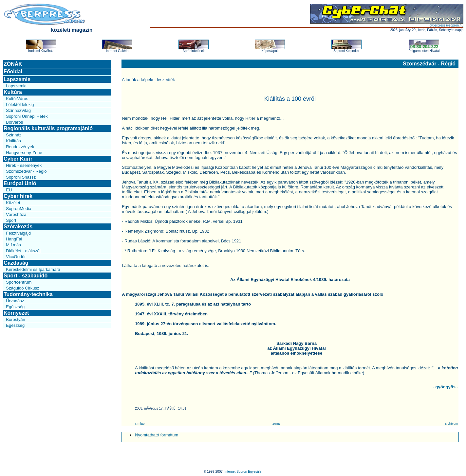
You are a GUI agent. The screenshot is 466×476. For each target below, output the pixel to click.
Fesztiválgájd (18, 233)
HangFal (14, 239)
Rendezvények (20, 147)
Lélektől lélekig (20, 105)
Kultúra (13, 92)
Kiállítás (13, 141)
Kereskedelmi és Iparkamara (33, 269)
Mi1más (13, 245)
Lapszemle (17, 79)
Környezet (16, 313)
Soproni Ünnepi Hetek (27, 116)
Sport (11, 220)
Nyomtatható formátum (157, 435)
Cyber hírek (18, 196)
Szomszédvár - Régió (26, 171)
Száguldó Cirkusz (22, 288)
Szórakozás (18, 227)
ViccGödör (16, 257)
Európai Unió (20, 183)
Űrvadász (15, 301)
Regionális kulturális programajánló (48, 128)
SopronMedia (19, 209)
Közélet (13, 203)
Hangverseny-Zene (24, 153)
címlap (140, 423)
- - (446, 387)
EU (9, 190)
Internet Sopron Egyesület (243, 472)
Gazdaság (16, 263)
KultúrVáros (17, 99)
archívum (451, 423)
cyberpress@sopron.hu (446, 25)
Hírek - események (24, 165)
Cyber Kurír (18, 159)
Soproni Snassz (21, 177)
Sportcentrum (19, 282)
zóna (276, 423)
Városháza (16, 214)
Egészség (15, 307)
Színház (14, 135)
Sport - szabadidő (26, 276)
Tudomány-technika (28, 294)
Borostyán (16, 319)
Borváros (14, 122)
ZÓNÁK (13, 64)
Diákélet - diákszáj (23, 251)
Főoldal (13, 71)
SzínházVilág (18, 110)
